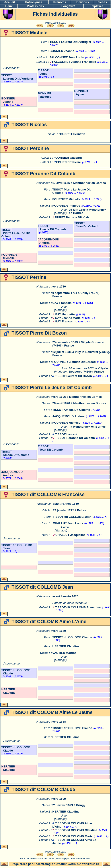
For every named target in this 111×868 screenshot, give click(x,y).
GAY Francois (62, 303)
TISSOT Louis (43, 72)
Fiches (102, 2)
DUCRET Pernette (73, 134)
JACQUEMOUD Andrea (49, 241)
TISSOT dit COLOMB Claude (72, 637)
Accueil (9, 2)
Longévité (68, 6)
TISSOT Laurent (66, 434)
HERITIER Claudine (66, 646)
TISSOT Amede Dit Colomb (52, 228)
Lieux (9, 6)
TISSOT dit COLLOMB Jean (72, 517)
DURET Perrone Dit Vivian (73, 217)
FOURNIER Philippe (66, 206)
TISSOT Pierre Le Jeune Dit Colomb (16, 233)
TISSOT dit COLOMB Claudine (76, 830)
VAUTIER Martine (64, 653)
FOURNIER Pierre (69, 162)
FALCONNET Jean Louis (67, 57)
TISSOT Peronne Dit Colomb (75, 438)
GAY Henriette (65, 314)
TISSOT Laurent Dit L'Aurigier (70, 42)
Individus (82, 2)
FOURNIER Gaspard (68, 158)
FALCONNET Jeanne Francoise (74, 62)
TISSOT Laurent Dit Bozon (73, 376)
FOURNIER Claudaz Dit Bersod (74, 362)
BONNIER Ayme (81, 93)
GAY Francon (64, 321)
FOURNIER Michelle (66, 199)
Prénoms (60, 2)
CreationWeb (65, 864)
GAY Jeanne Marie (68, 318)
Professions (35, 6)
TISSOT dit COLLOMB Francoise (78, 607)
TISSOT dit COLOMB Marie (74, 836)
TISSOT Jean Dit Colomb (87, 225)
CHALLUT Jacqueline (70, 535)
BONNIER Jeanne (62, 51)
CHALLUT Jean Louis (68, 523)
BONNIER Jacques (45, 95)
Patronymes (34, 2)
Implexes (97, 6)
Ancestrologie (43, 864)
